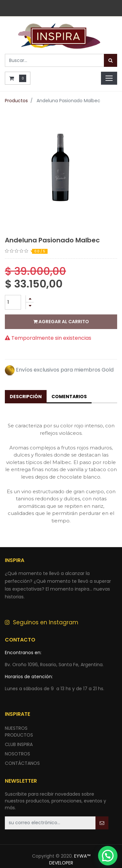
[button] (102, 823)
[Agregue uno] (30, 299)
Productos (16, 101)
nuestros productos (19, 732)
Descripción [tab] (26, 397)
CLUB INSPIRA (19, 744)
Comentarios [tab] (69, 397)
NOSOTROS (17, 754)
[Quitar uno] (30, 306)
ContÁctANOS (22, 763)
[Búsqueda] (111, 60)
